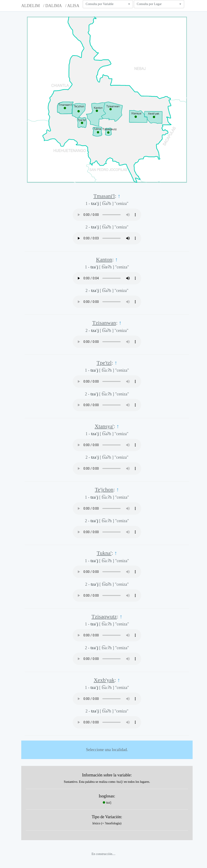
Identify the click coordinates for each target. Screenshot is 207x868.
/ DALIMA (53, 6)
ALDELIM (31, 6)
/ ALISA (72, 6)
